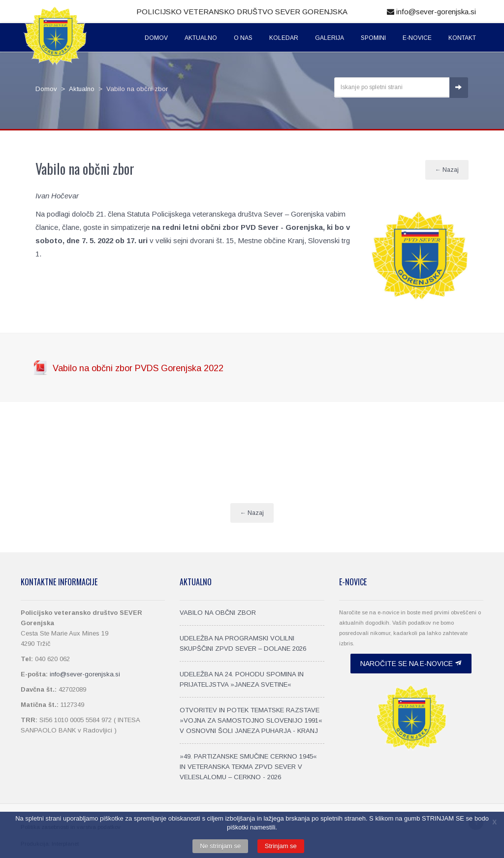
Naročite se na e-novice (411, 664)
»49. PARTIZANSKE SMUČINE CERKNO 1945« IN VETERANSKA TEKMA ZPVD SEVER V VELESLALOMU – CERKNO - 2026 (248, 767)
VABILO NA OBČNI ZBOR (218, 613)
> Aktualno (76, 89)
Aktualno (201, 38)
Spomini (373, 38)
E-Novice (417, 38)
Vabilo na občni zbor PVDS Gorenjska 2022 (138, 368)
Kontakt (462, 38)
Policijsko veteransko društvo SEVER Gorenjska (242, 12)
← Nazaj (447, 170)
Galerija (330, 38)
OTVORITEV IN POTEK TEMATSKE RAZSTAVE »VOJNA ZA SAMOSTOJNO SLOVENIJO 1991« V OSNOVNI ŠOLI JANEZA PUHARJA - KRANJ (251, 720)
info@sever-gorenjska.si (431, 12)
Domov (156, 38)
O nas (243, 38)
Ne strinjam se (220, 846)
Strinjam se (281, 846)
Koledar (284, 38)
